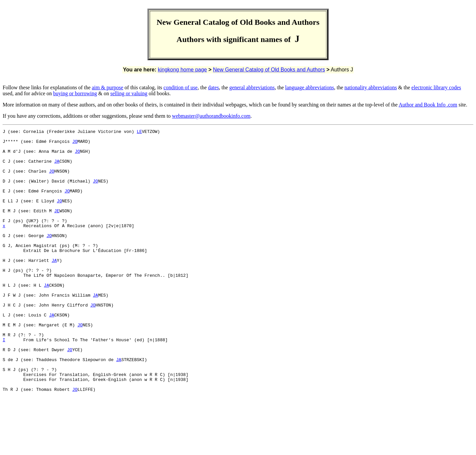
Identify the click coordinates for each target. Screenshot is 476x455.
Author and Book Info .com (428, 105)
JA (57, 168)
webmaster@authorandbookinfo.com (211, 116)
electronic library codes (436, 87)
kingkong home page (182, 70)
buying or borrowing (75, 93)
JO (75, 144)
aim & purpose (108, 87)
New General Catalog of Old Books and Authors (269, 70)
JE (57, 227)
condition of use (181, 87)
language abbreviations (309, 87)
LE (139, 132)
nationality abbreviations (371, 87)
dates (213, 87)
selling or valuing (129, 93)
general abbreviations (252, 87)
